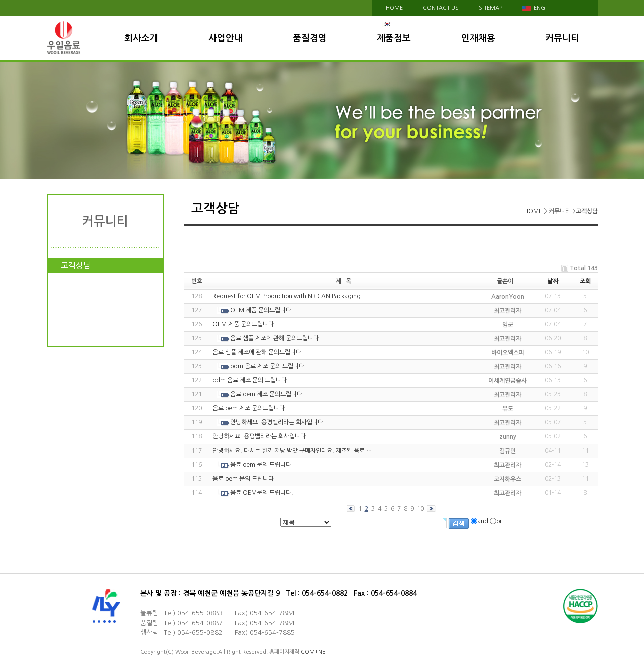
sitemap (490, 8)
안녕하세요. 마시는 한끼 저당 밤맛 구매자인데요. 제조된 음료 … (292, 451)
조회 (585, 281)
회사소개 (141, 38)
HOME (394, 8)
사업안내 (226, 38)
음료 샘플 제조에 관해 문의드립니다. (275, 338)
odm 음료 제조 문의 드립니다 (267, 366)
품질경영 (310, 38)
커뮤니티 (562, 38)
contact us (441, 8)
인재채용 (478, 38)
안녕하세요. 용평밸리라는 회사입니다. (278, 422)
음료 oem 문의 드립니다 (261, 465)
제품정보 (394, 38)
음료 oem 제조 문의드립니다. (267, 394)
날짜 (553, 281)
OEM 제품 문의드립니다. (262, 310)
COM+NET (314, 652)
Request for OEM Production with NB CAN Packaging (287, 296)
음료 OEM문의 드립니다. (262, 493)
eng (534, 8)
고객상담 (76, 265)
